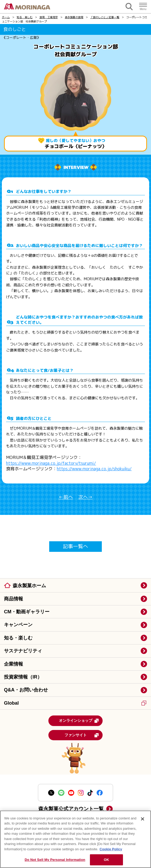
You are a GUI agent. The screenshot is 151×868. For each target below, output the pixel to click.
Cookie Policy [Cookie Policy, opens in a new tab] (111, 849)
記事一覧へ (75, 546)
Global (75, 703)
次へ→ (85, 497)
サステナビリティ (23, 651)
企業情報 (13, 664)
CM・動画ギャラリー (27, 612)
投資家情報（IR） (23, 677)
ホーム (6, 17)
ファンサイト (82, 735)
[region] (75, 839)
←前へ (66, 497)
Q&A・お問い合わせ (26, 690)
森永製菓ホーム (29, 586)
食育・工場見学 (49, 17)
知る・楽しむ (25, 17)
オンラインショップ (79, 721)
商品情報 (13, 599)
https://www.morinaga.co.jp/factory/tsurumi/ (51, 463)
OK (106, 860)
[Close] (143, 819)
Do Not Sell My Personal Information (55, 860)
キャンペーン (18, 625)
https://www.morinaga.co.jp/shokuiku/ (94, 469)
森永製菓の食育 (74, 17)
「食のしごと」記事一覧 (105, 17)
